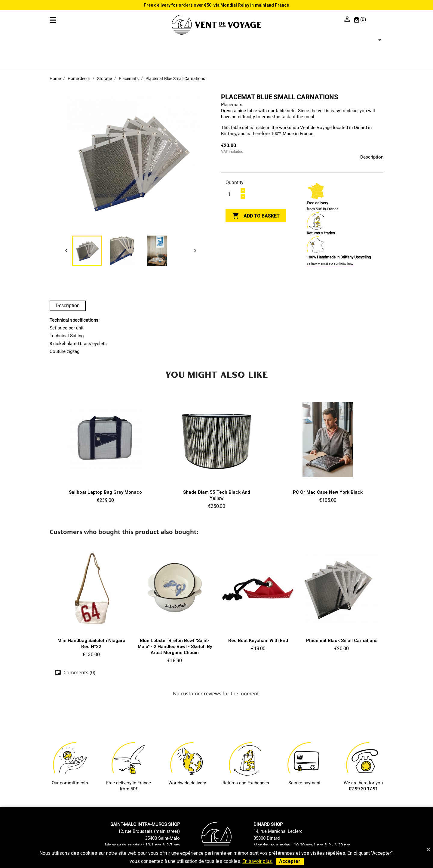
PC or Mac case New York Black (328, 492)
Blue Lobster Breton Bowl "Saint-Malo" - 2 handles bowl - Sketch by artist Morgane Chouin (175, 647)
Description (372, 157)
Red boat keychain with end (258, 641)
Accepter (290, 861)
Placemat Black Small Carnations (342, 641)
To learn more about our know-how (330, 264)
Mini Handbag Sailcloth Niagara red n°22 (91, 644)
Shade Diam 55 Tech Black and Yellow (217, 495)
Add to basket (256, 216)
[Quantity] (233, 194)
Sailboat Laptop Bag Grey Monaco (105, 492)
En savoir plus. (258, 861)
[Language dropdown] (376, 20)
